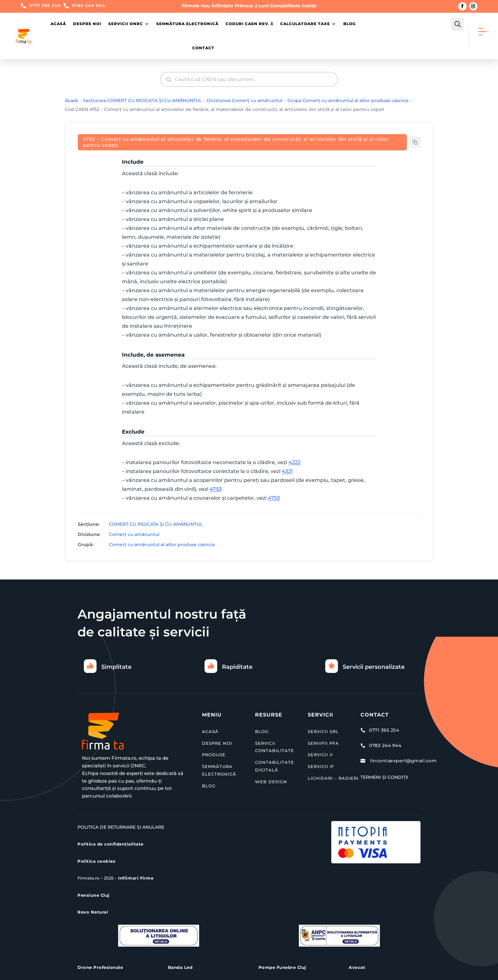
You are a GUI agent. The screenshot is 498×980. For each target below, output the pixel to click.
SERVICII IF (321, 766)
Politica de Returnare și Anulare (121, 827)
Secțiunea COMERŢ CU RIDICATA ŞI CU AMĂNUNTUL (142, 100)
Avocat (357, 967)
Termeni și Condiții (384, 777)
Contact (203, 48)
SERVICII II (320, 755)
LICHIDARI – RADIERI (333, 778)
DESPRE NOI (217, 743)
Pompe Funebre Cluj (282, 967)
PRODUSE (214, 755)
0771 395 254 (45, 5)
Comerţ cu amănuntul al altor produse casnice (162, 545)
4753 (216, 489)
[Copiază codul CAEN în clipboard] (415, 142)
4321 (287, 471)
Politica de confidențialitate (111, 844)
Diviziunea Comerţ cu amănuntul (245, 100)
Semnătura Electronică (187, 24)
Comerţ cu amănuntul (134, 534)
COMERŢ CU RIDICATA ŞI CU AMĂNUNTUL (156, 524)
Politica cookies (96, 861)
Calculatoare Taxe (305, 24)
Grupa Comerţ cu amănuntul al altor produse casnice (348, 100)
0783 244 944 (88, 5)
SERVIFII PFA (323, 743)
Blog (350, 24)
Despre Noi (87, 24)
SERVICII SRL (323, 731)
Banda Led (180, 967)
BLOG (209, 786)
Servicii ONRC (126, 24)
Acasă (58, 24)
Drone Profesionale (100, 967)
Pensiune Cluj (94, 895)
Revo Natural (93, 912)
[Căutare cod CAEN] (250, 79)
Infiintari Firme (136, 878)
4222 (294, 462)
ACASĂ (210, 731)
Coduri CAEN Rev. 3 (249, 24)
